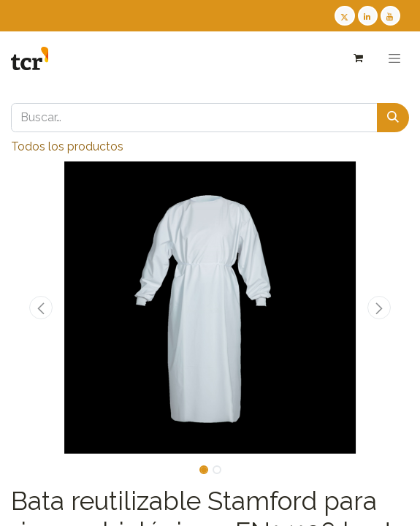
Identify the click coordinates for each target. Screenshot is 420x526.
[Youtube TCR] (390, 16)
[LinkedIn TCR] (368, 16)
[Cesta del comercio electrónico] (358, 58)
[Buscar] (393, 118)
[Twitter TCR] (344, 16)
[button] (41, 308)
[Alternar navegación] (394, 58)
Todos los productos (67, 146)
